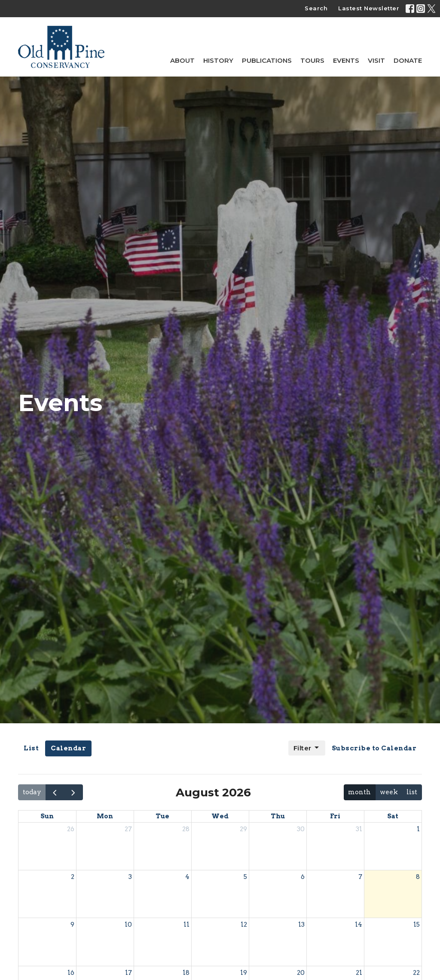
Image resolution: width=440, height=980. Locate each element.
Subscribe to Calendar (374, 748)
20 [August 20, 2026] (301, 973)
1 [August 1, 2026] (418, 829)
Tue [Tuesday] (162, 816)
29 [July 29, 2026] (243, 829)
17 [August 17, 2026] (128, 973)
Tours (312, 60)
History (218, 60)
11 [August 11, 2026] (186, 925)
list (412, 792)
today (32, 792)
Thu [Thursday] (278, 816)
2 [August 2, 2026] (73, 877)
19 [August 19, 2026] (244, 973)
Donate (408, 60)
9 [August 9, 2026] (72, 925)
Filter (307, 748)
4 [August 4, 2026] (187, 877)
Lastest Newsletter (369, 8)
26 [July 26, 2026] (71, 829)
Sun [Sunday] (47, 816)
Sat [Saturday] (393, 816)
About (182, 60)
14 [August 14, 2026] (359, 925)
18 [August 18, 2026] (186, 973)
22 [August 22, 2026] (416, 973)
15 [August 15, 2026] (417, 925)
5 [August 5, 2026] (245, 877)
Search (316, 8)
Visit (376, 60)
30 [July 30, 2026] (301, 829)
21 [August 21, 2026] (359, 973)
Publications (267, 60)
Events (346, 60)
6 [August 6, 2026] (303, 877)
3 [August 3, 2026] (130, 877)
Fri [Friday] (335, 816)
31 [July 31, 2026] (359, 829)
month (359, 792)
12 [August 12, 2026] (244, 925)
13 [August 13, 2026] (301, 925)
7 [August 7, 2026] (360, 877)
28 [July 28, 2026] (186, 829)
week (389, 792)
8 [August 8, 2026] (418, 877)
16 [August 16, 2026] (71, 973)
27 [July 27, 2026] (128, 829)
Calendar (68, 748)
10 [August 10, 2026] (128, 925)
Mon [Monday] (105, 816)
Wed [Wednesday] (220, 816)
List (31, 748)
